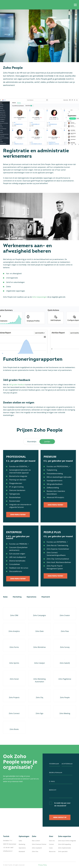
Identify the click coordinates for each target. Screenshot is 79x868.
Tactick (10, 5)
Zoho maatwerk (37, 848)
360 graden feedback (17, 385)
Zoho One (35, 851)
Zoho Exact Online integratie (67, 841)
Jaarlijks (47, 442)
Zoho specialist (63, 851)
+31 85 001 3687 (8, 848)
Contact (51, 844)
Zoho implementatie (64, 848)
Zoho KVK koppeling (64, 844)
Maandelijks (32, 442)
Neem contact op (60, 817)
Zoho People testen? (18, 515)
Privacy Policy (42, 865)
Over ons (52, 841)
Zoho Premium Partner (39, 844)
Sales (5, 597)
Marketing (17, 597)
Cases (51, 848)
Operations (31, 597)
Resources (52, 851)
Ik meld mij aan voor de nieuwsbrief (62, 804)
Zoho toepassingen (39, 297)
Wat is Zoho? (36, 841)
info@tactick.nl (8, 851)
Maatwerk (46, 597)
